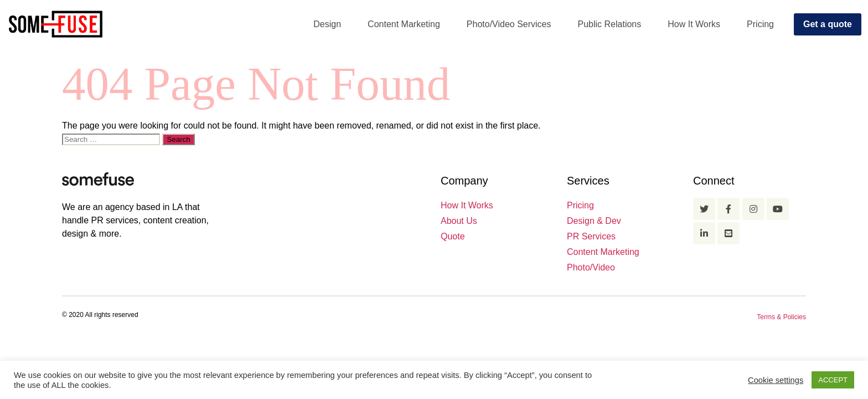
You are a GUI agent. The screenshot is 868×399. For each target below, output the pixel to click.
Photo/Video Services (509, 24)
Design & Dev (594, 221)
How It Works (694, 24)
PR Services (591, 236)
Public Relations (610, 24)
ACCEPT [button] (833, 380)
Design (327, 24)
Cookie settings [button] (776, 380)
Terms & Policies (781, 317)
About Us (459, 221)
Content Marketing (404, 24)
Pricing (760, 24)
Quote (453, 236)
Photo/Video (591, 267)
